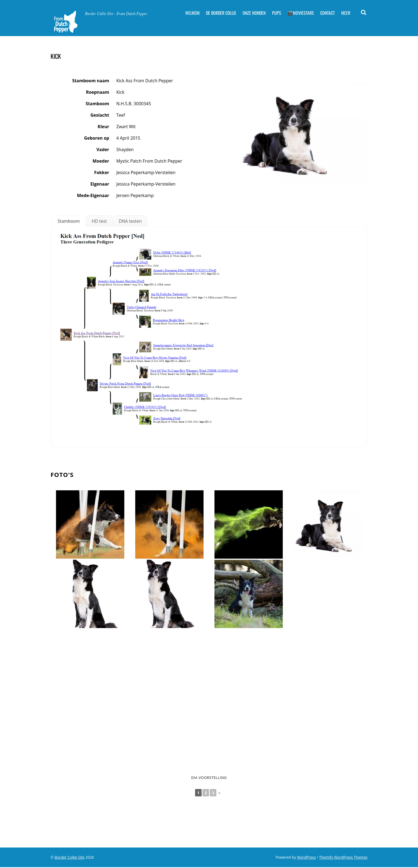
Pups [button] (277, 13)
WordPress (306, 858)
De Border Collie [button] (221, 13)
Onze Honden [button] (254, 13)
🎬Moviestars (301, 13)
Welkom (192, 13)
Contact (328, 13)
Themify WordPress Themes (343, 858)
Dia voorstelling (209, 778)
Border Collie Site (70, 858)
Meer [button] (346, 13)
